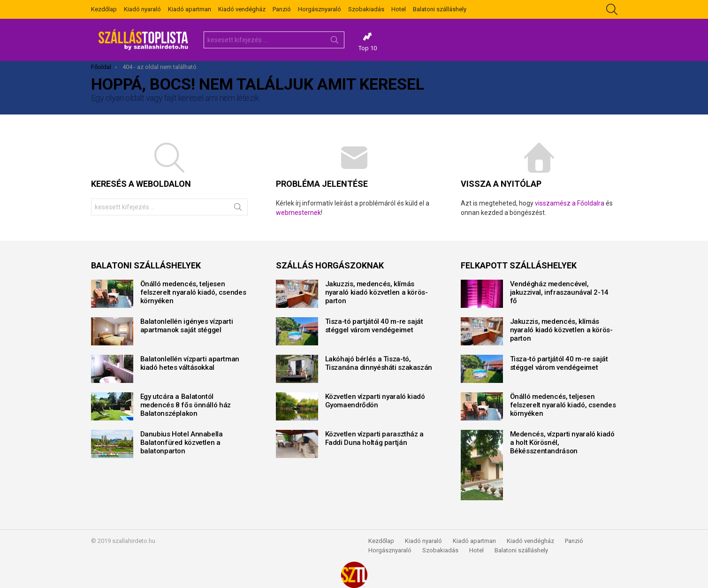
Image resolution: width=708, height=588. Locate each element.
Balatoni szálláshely (440, 9)
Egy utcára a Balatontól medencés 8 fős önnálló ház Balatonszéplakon (186, 405)
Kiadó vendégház (242, 9)
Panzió (282, 9)
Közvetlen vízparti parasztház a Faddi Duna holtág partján (374, 438)
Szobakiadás (366, 9)
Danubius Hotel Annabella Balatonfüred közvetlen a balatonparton (182, 443)
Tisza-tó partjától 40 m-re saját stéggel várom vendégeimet (374, 326)
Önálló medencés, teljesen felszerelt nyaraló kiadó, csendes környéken (193, 292)
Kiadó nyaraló (142, 9)
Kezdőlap (104, 9)
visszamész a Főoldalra (570, 203)
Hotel (399, 9)
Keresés (335, 42)
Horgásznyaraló (320, 9)
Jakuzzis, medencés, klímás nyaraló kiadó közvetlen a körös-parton (377, 292)
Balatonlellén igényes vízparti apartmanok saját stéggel (187, 326)
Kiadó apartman (190, 9)
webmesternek (298, 213)
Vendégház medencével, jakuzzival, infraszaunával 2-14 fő (559, 292)
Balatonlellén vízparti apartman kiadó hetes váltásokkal (190, 363)
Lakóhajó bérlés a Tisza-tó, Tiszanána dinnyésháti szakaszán (379, 363)
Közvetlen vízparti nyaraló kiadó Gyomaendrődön (375, 401)
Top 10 (368, 42)
